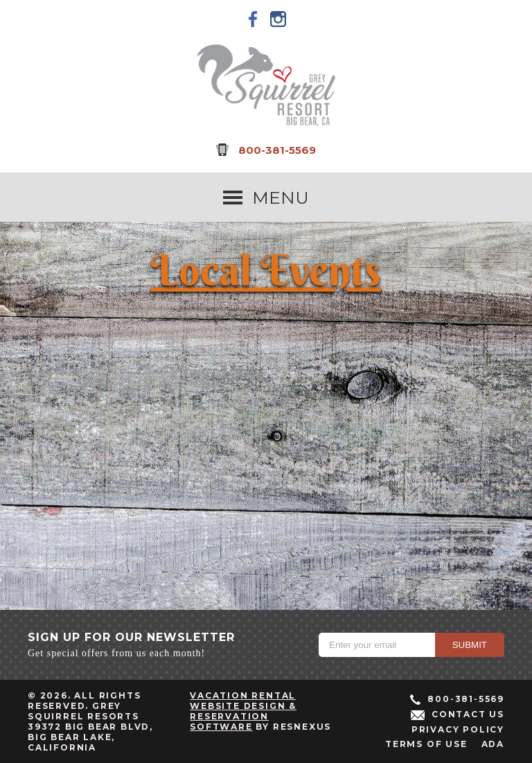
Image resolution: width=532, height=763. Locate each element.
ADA (493, 744)
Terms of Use (426, 744)
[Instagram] (278, 19)
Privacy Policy (458, 729)
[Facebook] (254, 19)
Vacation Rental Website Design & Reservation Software (243, 711)
